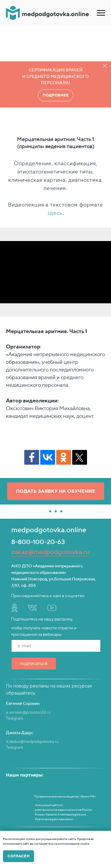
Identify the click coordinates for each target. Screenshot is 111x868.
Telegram (15, 718)
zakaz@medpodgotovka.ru (50, 552)
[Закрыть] (105, 66)
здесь (55, 213)
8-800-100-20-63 (38, 542)
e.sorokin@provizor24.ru (28, 713)
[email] (56, 646)
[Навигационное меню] (101, 13)
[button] (56, 491)
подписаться (34, 664)
